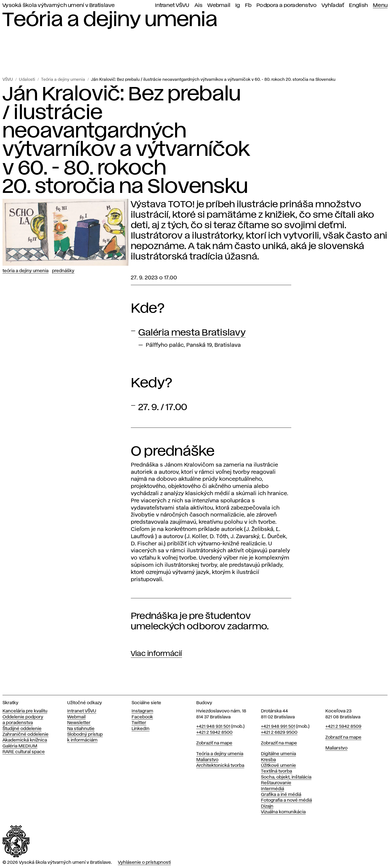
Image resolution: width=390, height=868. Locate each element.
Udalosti (27, 80)
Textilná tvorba (276, 771)
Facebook (142, 717)
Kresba (268, 760)
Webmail (219, 5)
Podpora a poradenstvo (287, 5)
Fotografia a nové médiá (286, 800)
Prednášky (63, 271)
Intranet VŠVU (172, 5)
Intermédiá (272, 789)
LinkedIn (141, 729)
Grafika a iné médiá (281, 795)
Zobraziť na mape (214, 743)
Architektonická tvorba (220, 766)
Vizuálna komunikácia (283, 812)
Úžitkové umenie (278, 766)
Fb (248, 5)
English (358, 5)
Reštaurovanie (276, 783)
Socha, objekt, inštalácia (286, 777)
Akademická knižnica (25, 740)
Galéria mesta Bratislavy (192, 333)
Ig (238, 5)
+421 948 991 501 (278, 727)
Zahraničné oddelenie (25, 735)
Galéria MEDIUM (20, 746)
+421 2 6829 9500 (279, 733)
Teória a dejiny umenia (63, 80)
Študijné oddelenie (22, 729)
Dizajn (267, 806)
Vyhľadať (333, 5)
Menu (380, 5)
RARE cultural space (24, 752)
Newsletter (79, 723)
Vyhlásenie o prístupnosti (144, 863)
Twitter (139, 723)
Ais (199, 5)
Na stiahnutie (81, 729)
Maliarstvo (207, 760)
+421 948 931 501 (213, 727)
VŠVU (8, 80)
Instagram (142, 711)
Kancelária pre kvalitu (25, 711)
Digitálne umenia (278, 754)
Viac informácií (156, 654)
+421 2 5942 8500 (214, 733)
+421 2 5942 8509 (343, 727)
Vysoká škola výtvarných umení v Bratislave (59, 5)
